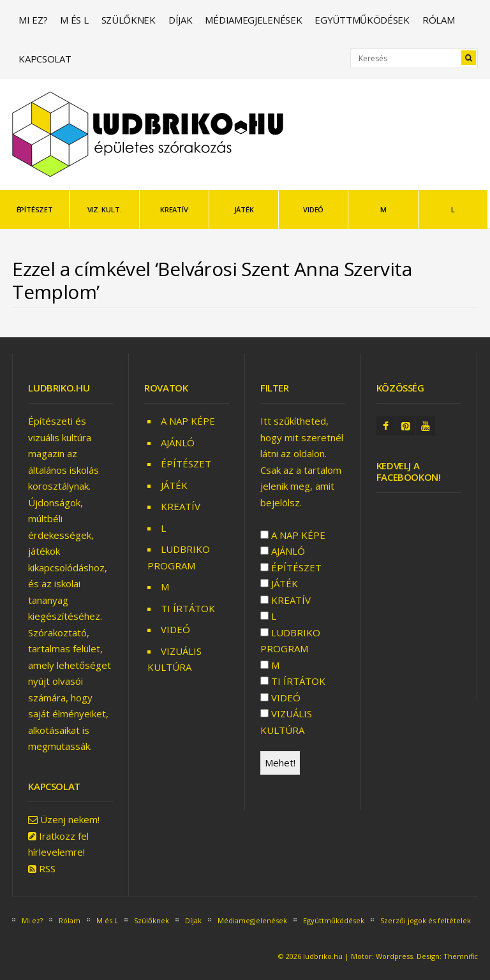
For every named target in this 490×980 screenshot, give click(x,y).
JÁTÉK (244, 209)
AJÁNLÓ (178, 442)
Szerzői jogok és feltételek (426, 920)
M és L (74, 20)
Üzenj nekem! (70, 819)
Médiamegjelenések (253, 20)
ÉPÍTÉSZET (35, 209)
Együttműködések (362, 20)
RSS (47, 868)
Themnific (461, 956)
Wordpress (394, 956)
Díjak (181, 20)
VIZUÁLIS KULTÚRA (286, 722)
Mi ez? (33, 20)
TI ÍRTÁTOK (188, 608)
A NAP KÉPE (188, 421)
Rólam (439, 20)
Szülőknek (129, 20)
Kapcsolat (45, 59)
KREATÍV (174, 209)
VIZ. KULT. (105, 209)
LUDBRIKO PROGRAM (290, 641)
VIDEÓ (313, 209)
